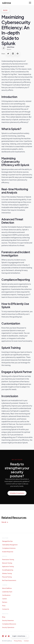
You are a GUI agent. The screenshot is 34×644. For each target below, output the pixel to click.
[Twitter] (6, 636)
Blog (4, 617)
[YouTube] (9, 636)
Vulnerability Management (10, 545)
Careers (5, 599)
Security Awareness (8, 620)
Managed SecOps (7, 541)
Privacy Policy (18, 641)
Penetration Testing (8, 559)
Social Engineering (8, 570)
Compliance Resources (9, 624)
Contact (26, 641)
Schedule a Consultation (17, 493)
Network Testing (7, 563)
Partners (5, 602)
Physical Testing (7, 577)
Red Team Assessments (9, 580)
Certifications (6, 595)
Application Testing (8, 566)
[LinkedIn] (3, 636)
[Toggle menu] (30, 3)
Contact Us (6, 609)
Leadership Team (7, 592)
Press (4, 606)
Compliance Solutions (9, 548)
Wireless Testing (7, 573)
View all (4, 522)
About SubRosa (7, 588)
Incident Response (8, 552)
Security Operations (8, 627)
